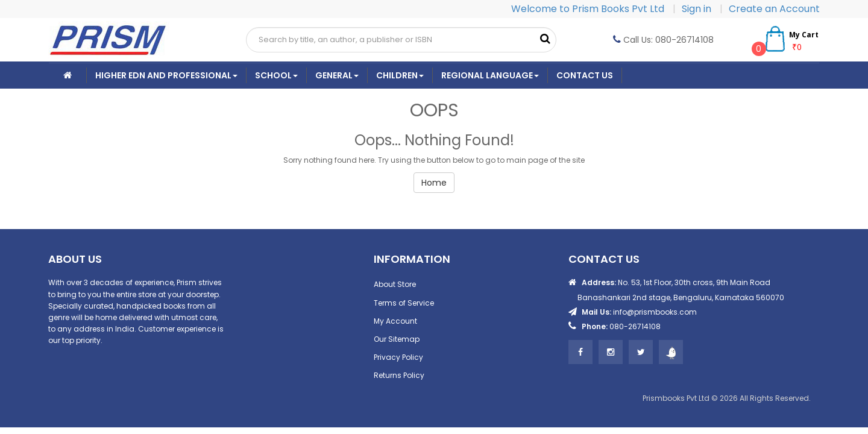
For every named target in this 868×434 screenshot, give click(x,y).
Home (434, 183)
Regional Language (490, 75)
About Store (395, 284)
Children (400, 75)
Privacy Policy (398, 357)
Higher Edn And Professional (166, 75)
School (276, 75)
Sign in (698, 9)
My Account (395, 321)
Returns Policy (399, 375)
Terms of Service (404, 303)
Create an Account (774, 9)
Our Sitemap (397, 339)
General (337, 75)
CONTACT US (585, 75)
